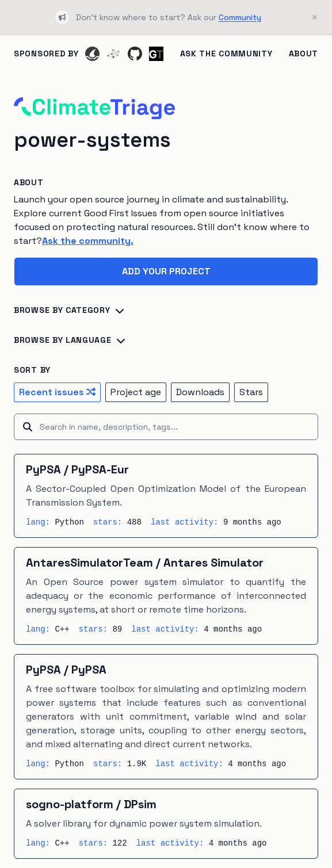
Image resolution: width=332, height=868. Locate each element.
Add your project (166, 271)
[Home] (94, 108)
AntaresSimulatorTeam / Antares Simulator (145, 563)
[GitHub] (135, 53)
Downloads (200, 392)
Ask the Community (226, 53)
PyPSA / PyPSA (66, 670)
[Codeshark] (92, 54)
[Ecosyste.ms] (114, 54)
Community (240, 17)
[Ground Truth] (156, 54)
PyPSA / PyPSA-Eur (77, 469)
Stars (251, 392)
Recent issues (57, 392)
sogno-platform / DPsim (91, 804)
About (304, 53)
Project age (136, 392)
